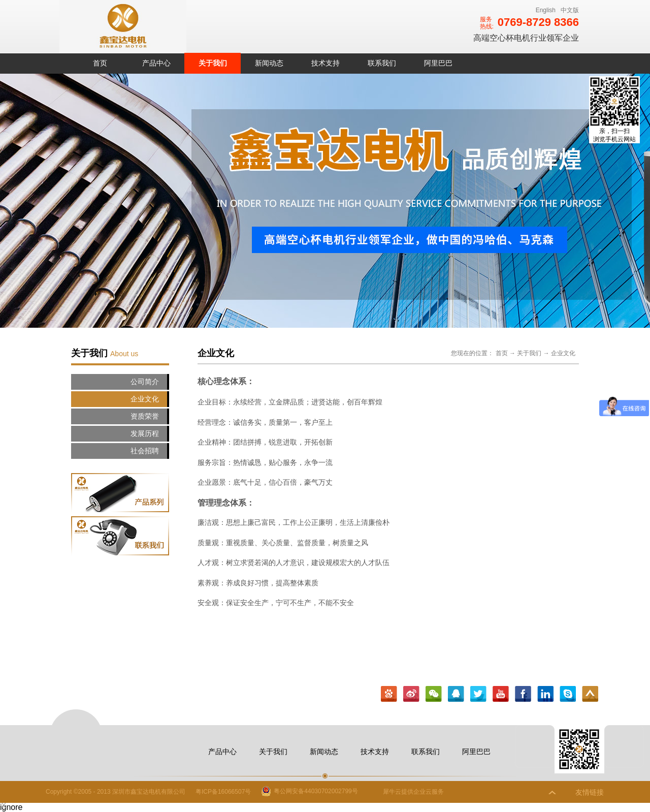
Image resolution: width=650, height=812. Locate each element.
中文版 (570, 10)
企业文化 (563, 353)
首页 (100, 63)
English (546, 10)
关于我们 (529, 353)
